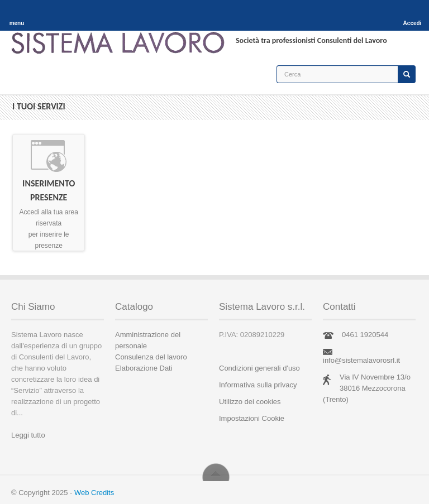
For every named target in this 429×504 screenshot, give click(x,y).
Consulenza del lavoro (151, 357)
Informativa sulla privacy (258, 385)
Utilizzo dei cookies (250, 402)
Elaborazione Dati (144, 368)
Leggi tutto (28, 435)
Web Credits (94, 493)
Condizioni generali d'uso (259, 368)
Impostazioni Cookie (252, 418)
